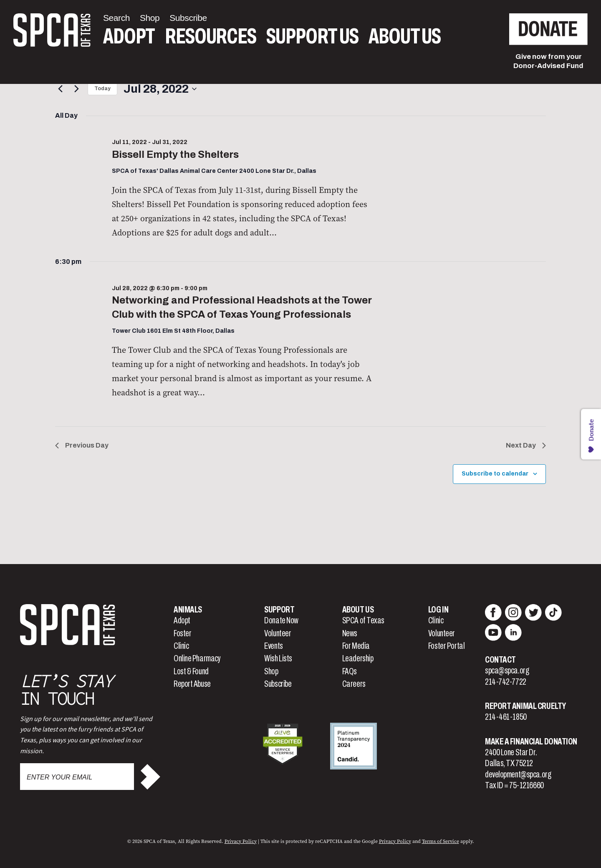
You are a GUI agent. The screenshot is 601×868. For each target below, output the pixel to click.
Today (102, 89)
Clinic (181, 646)
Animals (188, 610)
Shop (271, 671)
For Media (356, 646)
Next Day (526, 445)
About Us (405, 37)
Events (273, 646)
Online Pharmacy (197, 658)
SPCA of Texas (363, 620)
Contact (500, 660)
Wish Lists (278, 658)
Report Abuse (192, 684)
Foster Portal (446, 646)
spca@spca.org (507, 671)
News (350, 633)
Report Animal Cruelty (525, 706)
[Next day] (76, 89)
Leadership (358, 658)
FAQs (350, 671)
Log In (438, 610)
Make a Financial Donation (531, 741)
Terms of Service (441, 841)
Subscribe (278, 684)
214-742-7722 (506, 682)
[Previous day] (60, 89)
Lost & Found (191, 671)
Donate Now (281, 620)
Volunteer (278, 633)
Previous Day (82, 445)
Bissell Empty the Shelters (175, 154)
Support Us (312, 37)
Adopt (129, 37)
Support (279, 610)
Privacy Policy (241, 841)
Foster (182, 633)
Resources (211, 37)
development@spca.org (518, 774)
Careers (354, 684)
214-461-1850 (506, 717)
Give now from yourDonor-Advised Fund (548, 61)
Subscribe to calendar (495, 474)
